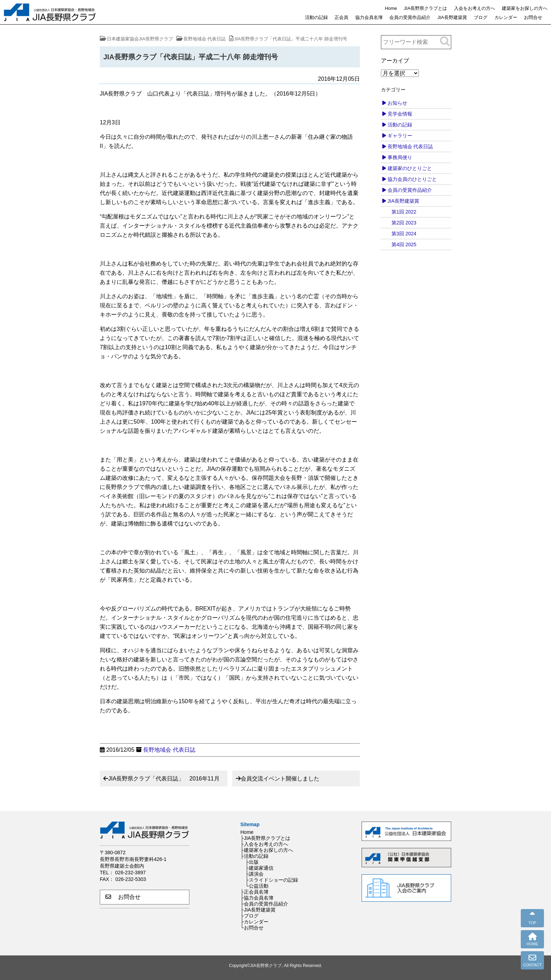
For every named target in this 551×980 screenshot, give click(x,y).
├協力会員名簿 (257, 898)
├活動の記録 (254, 856)
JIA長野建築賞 (452, 17)
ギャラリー (400, 136)
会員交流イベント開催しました (280, 779)
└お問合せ (252, 928)
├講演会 (254, 874)
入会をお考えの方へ (475, 8)
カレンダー (506, 17)
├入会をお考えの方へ (264, 844)
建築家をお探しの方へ (525, 8)
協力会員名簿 (369, 17)
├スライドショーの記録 (272, 880)
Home (391, 8)
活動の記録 (316, 17)
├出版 (252, 862)
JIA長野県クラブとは (425, 8)
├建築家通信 (259, 868)
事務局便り (400, 157)
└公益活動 (257, 886)
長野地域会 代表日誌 (169, 750)
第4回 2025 (404, 244)
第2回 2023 (404, 223)
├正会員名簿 (254, 892)
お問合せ (533, 17)
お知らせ (397, 103)
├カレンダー (254, 922)
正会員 (341, 17)
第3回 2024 (404, 234)
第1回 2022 (404, 212)
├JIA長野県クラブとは (265, 838)
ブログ (481, 17)
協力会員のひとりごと (412, 179)
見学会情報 (400, 114)
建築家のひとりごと (410, 168)
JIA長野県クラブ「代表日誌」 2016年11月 (164, 779)
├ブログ (249, 916)
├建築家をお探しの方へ (267, 850)
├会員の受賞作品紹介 (264, 904)
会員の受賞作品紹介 (410, 17)
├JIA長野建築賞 (258, 910)
